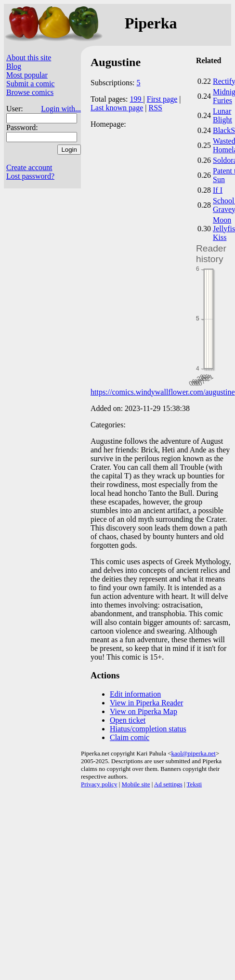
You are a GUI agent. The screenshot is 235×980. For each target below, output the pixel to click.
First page (162, 99)
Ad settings (168, 784)
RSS (156, 108)
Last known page (117, 108)
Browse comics (30, 92)
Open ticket (128, 720)
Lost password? (30, 176)
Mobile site (136, 784)
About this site (29, 58)
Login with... (61, 109)
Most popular (27, 75)
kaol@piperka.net (193, 753)
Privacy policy (99, 784)
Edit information (135, 694)
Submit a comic (30, 84)
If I (218, 190)
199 (137, 99)
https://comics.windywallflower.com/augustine (163, 392)
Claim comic (130, 737)
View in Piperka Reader (146, 703)
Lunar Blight (222, 115)
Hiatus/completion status (148, 729)
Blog (14, 66)
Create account (29, 167)
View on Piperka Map (144, 711)
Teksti (195, 784)
